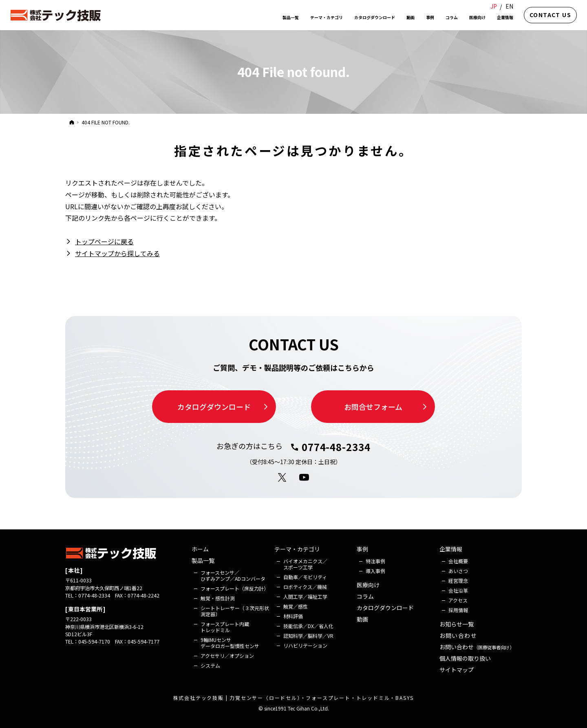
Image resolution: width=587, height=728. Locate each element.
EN (509, 6)
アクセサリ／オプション (227, 656)
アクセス (458, 600)
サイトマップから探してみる (117, 253)
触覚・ (218, 598)
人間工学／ (305, 596)
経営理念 (458, 581)
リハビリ (305, 645)
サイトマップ (457, 670)
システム (210, 665)
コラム (365, 597)
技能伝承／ (308, 626)
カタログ (385, 608)
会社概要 (458, 561)
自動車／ (305, 577)
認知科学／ (308, 636)
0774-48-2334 (336, 447)
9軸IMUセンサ (230, 643)
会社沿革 (458, 590)
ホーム (200, 549)
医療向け (368, 585)
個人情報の (465, 659)
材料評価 (293, 616)
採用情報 (458, 610)
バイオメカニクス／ (305, 564)
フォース (233, 575)
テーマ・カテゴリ (297, 549)
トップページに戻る (104, 241)
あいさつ (458, 571)
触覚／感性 (296, 606)
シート (235, 611)
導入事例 (375, 571)
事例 (362, 549)
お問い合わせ (458, 636)
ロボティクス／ (305, 587)
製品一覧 (203, 561)
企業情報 (451, 549)
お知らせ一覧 (457, 624)
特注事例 (375, 561)
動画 (362, 620)
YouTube (305, 478)
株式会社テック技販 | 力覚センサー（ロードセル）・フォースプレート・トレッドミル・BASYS (294, 698)
